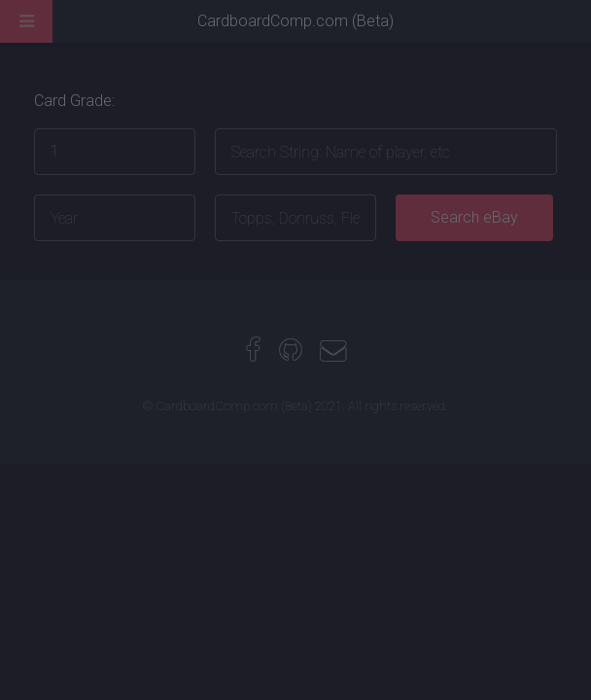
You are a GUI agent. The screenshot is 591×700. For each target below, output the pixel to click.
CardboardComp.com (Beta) (295, 21)
